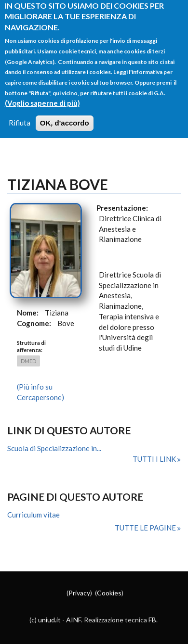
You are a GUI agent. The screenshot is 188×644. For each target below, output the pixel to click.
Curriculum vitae (34, 515)
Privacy (79, 593)
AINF (74, 620)
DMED (28, 361)
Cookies (109, 593)
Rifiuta (20, 114)
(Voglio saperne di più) (42, 94)
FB (152, 620)
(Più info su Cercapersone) (40, 392)
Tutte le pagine (146, 528)
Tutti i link (155, 459)
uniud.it (49, 620)
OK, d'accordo (65, 114)
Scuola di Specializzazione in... (54, 448)
